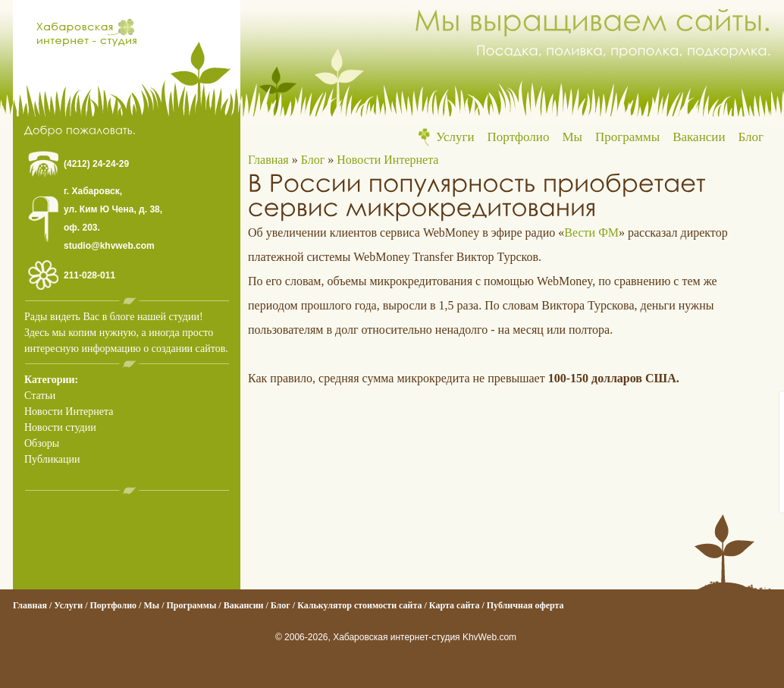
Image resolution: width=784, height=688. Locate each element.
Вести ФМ (591, 232)
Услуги (455, 137)
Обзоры (42, 443)
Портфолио (519, 137)
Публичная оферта (525, 605)
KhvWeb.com (489, 637)
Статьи (40, 396)
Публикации (52, 459)
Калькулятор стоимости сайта (359, 605)
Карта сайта (455, 605)
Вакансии (699, 137)
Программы (627, 137)
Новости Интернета (69, 412)
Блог (751, 137)
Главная (268, 160)
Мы (572, 137)
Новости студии (60, 427)
